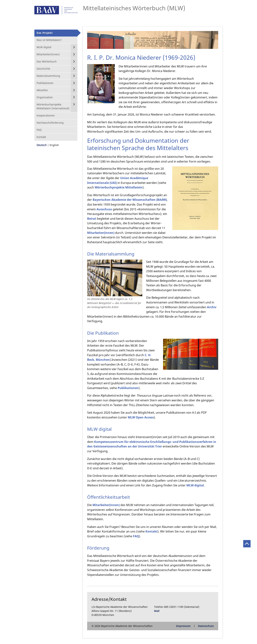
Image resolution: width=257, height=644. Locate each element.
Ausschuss (104, 209)
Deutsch (42, 145)
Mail (157, 611)
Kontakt (151, 531)
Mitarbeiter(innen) (101, 233)
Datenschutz (206, 626)
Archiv (212, 307)
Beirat (92, 219)
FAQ (136, 536)
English (54, 145)
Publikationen (128, 388)
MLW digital (195, 485)
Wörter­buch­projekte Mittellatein (119, 187)
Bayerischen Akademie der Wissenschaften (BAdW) (130, 200)
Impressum (183, 626)
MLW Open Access (141, 417)
